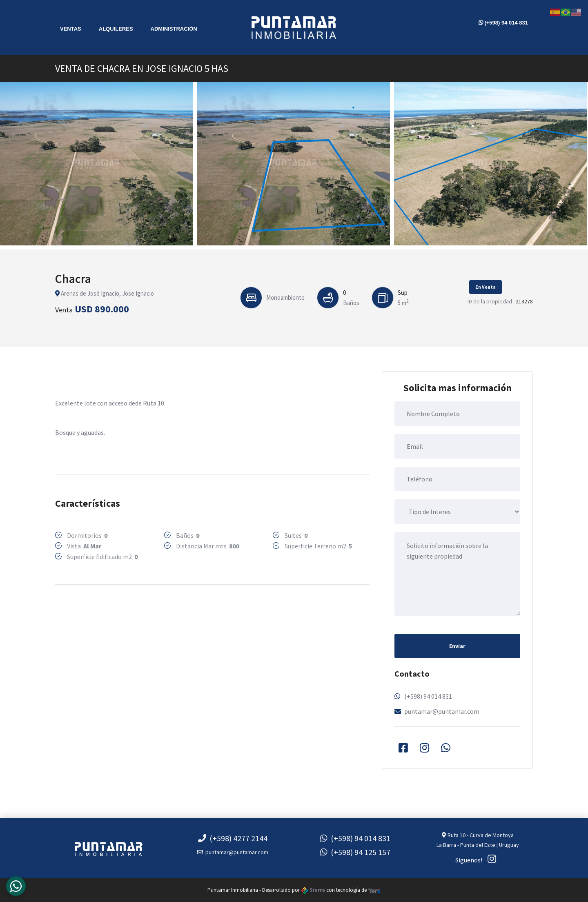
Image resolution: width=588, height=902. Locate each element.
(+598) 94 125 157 (355, 852)
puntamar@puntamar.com (442, 711)
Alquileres (116, 29)
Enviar (457, 646)
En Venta (486, 287)
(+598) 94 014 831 (503, 23)
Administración (174, 29)
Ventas (71, 29)
